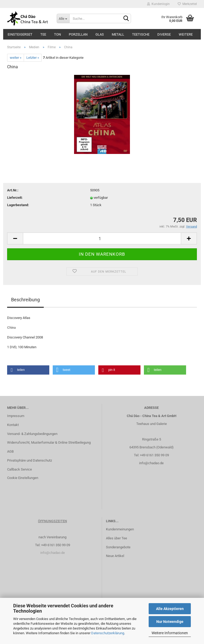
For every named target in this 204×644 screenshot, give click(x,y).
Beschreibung (25, 300)
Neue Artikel (115, 556)
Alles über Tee (116, 538)
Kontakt (13, 425)
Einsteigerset (20, 34)
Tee (43, 34)
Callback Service (20, 469)
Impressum (16, 416)
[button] (28, 370)
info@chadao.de (151, 463)
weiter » (16, 58)
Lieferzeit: (15, 198)
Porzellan (78, 34)
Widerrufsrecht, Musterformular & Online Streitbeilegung (49, 442)
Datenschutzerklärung (108, 633)
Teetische (141, 34)
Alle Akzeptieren (170, 609)
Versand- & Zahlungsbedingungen (32, 434)
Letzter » (33, 58)
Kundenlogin (158, 4)
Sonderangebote (118, 547)
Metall (118, 34)
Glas (100, 34)
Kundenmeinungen (120, 529)
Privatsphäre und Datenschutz (30, 460)
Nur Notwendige (170, 622)
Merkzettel (187, 4)
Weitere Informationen (170, 633)
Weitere (186, 34)
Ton (57, 34)
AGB (10, 451)
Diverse (164, 34)
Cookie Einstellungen (23, 478)
